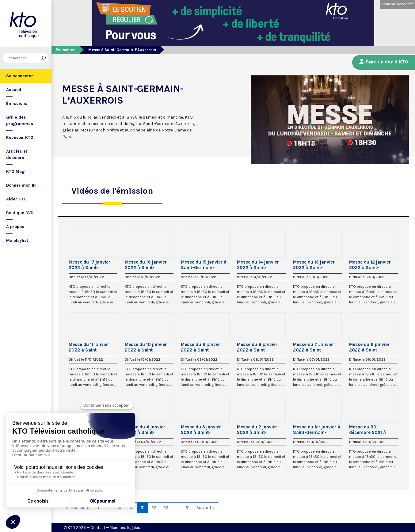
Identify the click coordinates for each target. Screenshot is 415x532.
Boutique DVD (20, 213)
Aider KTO (16, 199)
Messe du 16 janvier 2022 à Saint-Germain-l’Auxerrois (146, 265)
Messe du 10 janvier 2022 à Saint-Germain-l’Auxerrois (146, 347)
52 (154, 508)
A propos (15, 227)
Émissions (17, 103)
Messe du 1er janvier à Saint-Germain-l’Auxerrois (317, 430)
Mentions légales (125, 528)
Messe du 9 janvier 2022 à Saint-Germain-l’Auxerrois (202, 347)
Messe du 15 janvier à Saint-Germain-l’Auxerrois (204, 265)
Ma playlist (17, 240)
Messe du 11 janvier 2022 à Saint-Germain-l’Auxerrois (90, 347)
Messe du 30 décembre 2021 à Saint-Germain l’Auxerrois (367, 430)
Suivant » (206, 508)
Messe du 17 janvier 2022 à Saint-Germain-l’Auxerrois (90, 265)
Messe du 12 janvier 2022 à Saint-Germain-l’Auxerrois (371, 265)
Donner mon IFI (21, 185)
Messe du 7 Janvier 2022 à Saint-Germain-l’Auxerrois (315, 347)
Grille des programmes (20, 120)
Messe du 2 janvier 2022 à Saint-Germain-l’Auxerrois (259, 430)
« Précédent (78, 508)
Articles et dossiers (17, 154)
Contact (98, 528)
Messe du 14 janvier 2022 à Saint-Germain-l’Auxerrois (259, 265)
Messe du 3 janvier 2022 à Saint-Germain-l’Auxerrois (202, 430)
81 (187, 508)
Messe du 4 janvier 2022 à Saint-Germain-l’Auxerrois (146, 430)
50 (131, 508)
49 (119, 508)
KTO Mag (15, 171)
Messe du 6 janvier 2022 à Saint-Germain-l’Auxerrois (371, 347)
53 (166, 508)
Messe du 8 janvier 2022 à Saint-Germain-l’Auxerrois (259, 347)
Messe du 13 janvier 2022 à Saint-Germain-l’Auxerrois (315, 265)
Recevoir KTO (20, 137)
